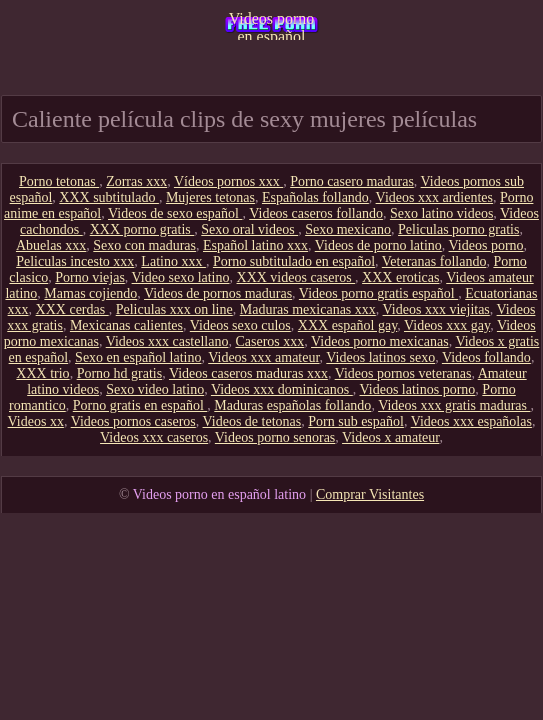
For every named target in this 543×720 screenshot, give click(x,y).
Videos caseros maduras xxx (248, 373)
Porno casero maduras (352, 181)
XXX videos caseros (296, 277)
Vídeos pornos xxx (228, 181)
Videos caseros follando (316, 213)
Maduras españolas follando (292, 405)
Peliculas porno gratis (458, 229)
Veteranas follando (434, 261)
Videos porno (486, 245)
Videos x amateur (390, 437)
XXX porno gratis (142, 229)
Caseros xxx (269, 341)
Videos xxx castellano (167, 341)
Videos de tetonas (252, 421)
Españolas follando (315, 197)
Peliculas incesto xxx (75, 261)
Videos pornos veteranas (403, 373)
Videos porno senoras (275, 437)
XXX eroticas (400, 277)
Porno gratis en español (140, 405)
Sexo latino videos (441, 213)
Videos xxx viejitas (436, 309)
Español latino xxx (255, 245)
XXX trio (42, 373)
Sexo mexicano (348, 229)
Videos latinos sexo (380, 357)
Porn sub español (356, 421)
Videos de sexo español (175, 213)
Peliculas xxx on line (174, 309)
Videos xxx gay (447, 325)
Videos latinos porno (418, 389)
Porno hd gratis (120, 373)
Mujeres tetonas (210, 197)
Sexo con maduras (144, 245)
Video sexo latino (181, 277)
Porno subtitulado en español (294, 261)
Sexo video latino (155, 389)
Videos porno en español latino (272, 25)
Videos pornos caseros (133, 421)
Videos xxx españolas (471, 421)
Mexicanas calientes (126, 325)
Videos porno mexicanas (380, 341)
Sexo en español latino (138, 357)
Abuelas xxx (51, 245)
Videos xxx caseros (154, 437)
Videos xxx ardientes (434, 197)
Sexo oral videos (249, 229)
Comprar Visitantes (370, 494)
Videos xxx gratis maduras (454, 405)
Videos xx (36, 421)
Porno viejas (90, 277)
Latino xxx (173, 261)
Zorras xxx (136, 181)
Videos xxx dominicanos (282, 389)
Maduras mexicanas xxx (308, 309)
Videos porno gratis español (378, 293)
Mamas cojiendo (90, 293)
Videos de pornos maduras (218, 293)
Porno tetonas (59, 181)
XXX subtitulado (109, 197)
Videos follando (486, 357)
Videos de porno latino (378, 245)
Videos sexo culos (240, 325)
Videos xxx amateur (263, 357)
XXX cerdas (72, 309)
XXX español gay (347, 325)
